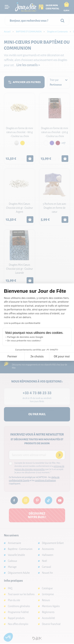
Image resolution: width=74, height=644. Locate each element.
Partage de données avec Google (25, 337)
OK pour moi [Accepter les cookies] (62, 357)
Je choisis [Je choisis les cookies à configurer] (37, 357)
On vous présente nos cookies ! (24, 341)
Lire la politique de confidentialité (22, 323)
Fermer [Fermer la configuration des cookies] (12, 357)
